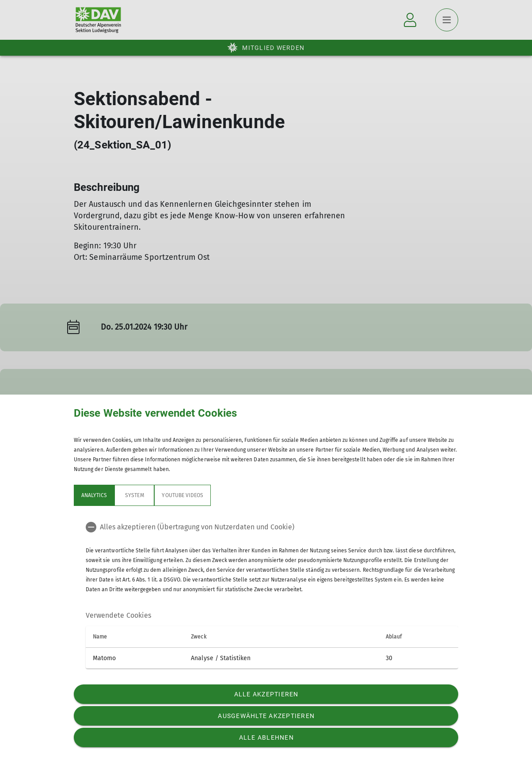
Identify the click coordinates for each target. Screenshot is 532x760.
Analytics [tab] (94, 495)
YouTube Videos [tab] (182, 495)
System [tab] (134, 495)
